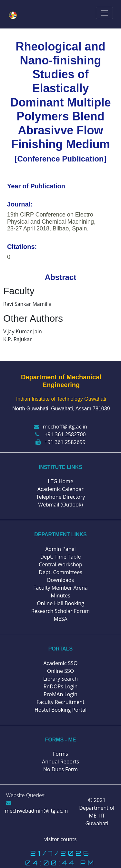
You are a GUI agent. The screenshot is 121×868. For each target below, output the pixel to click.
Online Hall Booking (60, 603)
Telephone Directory (61, 497)
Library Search (60, 679)
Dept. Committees (60, 572)
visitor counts (61, 839)
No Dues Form (60, 769)
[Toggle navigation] (104, 13)
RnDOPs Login (61, 686)
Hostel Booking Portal (60, 710)
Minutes (60, 595)
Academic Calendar (60, 489)
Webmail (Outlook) (60, 505)
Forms (60, 754)
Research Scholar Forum (60, 611)
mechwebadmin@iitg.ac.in (36, 807)
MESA (60, 619)
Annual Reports (60, 762)
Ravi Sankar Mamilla (27, 304)
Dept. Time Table (61, 557)
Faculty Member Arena (60, 588)
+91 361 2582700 (60, 434)
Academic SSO (60, 663)
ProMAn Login (60, 694)
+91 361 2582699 (60, 442)
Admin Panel (60, 549)
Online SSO (60, 671)
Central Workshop (60, 564)
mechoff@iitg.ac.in (60, 427)
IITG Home (60, 481)
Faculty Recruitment (60, 702)
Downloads (60, 580)
